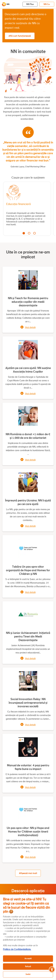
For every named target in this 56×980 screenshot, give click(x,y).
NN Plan (30, 4)
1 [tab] (24, 233)
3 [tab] (34, 233)
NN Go (47, 4)
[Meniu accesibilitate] (52, 969)
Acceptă (28, 958)
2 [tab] (29, 233)
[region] (28, 937)
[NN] (6, 4)
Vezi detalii (30, 327)
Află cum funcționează (20, 36)
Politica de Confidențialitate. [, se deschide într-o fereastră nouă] (17, 949)
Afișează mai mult (28, 873)
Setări (28, 974)
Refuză (28, 966)
